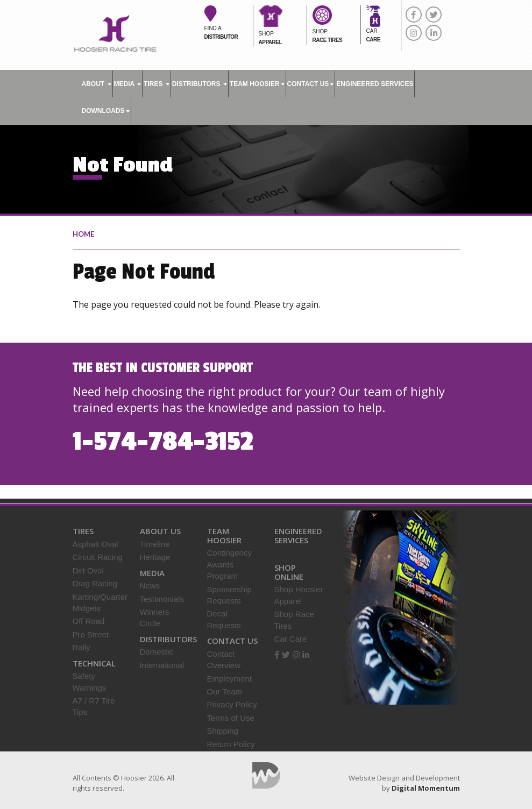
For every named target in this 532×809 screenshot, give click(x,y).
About (97, 84)
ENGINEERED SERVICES (375, 84)
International (162, 665)
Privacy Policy (232, 704)
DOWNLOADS (106, 111)
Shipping (223, 731)
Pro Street (91, 634)
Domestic (157, 652)
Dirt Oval (88, 570)
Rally (81, 647)
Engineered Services (298, 535)
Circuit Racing (98, 557)
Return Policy (231, 744)
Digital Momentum (266, 775)
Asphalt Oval (95, 544)
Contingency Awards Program (229, 564)
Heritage (155, 557)
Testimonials (162, 599)
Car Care (291, 639)
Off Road (89, 621)
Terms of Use (231, 718)
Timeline (155, 544)
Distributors (200, 84)
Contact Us (311, 84)
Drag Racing (95, 583)
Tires (157, 84)
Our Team (225, 691)
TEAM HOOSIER (257, 84)
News (150, 586)
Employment (229, 679)
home (83, 234)
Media (128, 84)
